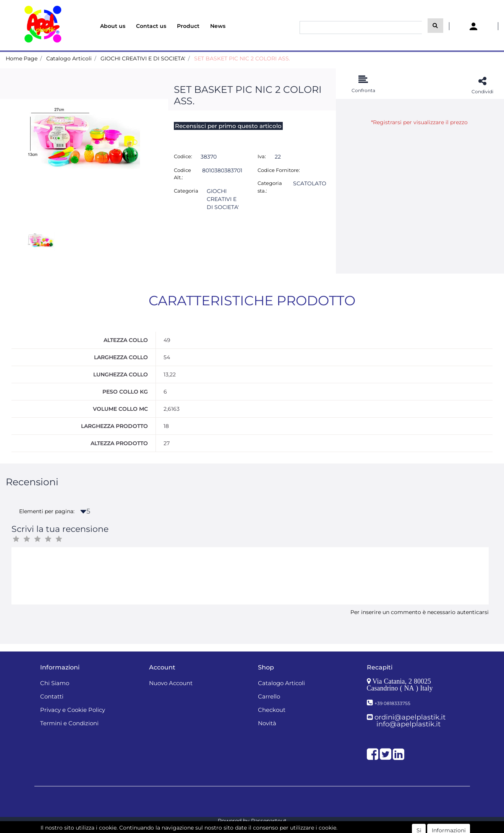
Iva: (262, 156)
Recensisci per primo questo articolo (228, 126)
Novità (267, 723)
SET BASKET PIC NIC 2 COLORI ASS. (242, 58)
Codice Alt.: (182, 174)
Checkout (272, 710)
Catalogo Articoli (69, 58)
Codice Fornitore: (279, 170)
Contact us (151, 26)
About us (113, 26)
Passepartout (269, 821)
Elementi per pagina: (47, 511)
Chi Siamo (55, 683)
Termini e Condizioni (69, 723)
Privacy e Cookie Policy (73, 710)
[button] (435, 26)
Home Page (22, 58)
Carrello (269, 696)
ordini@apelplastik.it (410, 717)
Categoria (186, 191)
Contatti (52, 696)
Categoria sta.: (270, 187)
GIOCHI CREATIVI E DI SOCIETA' (143, 58)
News (218, 26)
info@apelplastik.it (408, 724)
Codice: (183, 156)
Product (188, 26)
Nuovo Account (171, 683)
